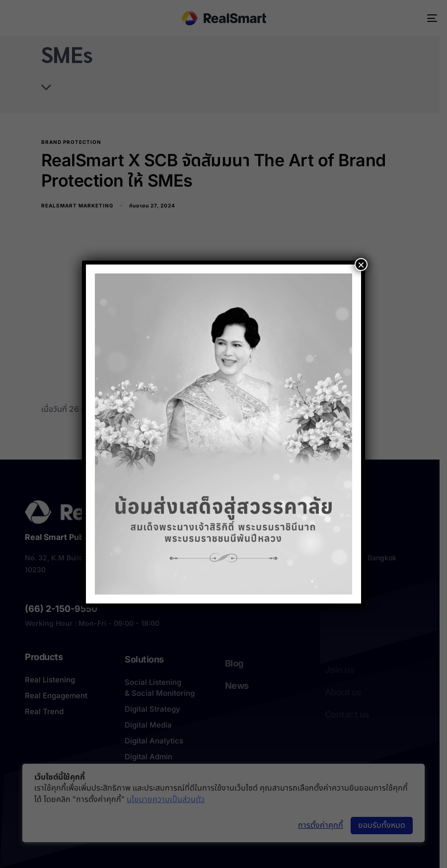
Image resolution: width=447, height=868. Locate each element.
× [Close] (361, 265)
